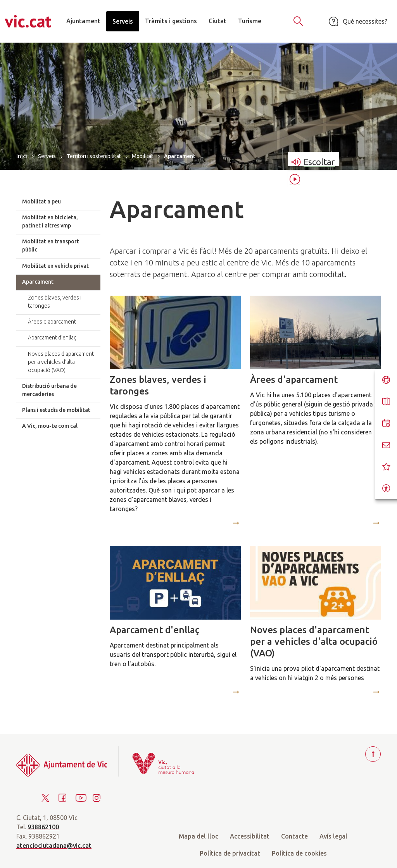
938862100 (43, 827)
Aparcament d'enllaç (154, 630)
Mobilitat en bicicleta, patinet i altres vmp (50, 221)
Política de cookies (299, 853)
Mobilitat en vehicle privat (55, 266)
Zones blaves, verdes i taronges (158, 385)
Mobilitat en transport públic (51, 245)
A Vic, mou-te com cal (50, 426)
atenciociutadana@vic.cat (54, 846)
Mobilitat (142, 156)
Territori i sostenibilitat (94, 156)
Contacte (294, 836)
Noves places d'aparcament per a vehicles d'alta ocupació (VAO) (314, 642)
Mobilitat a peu (41, 201)
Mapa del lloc (198, 836)
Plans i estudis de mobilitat (56, 410)
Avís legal (333, 836)
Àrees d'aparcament (294, 380)
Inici (22, 156)
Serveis (47, 156)
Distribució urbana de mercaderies (49, 390)
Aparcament (38, 282)
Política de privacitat (230, 853)
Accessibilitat (250, 836)
